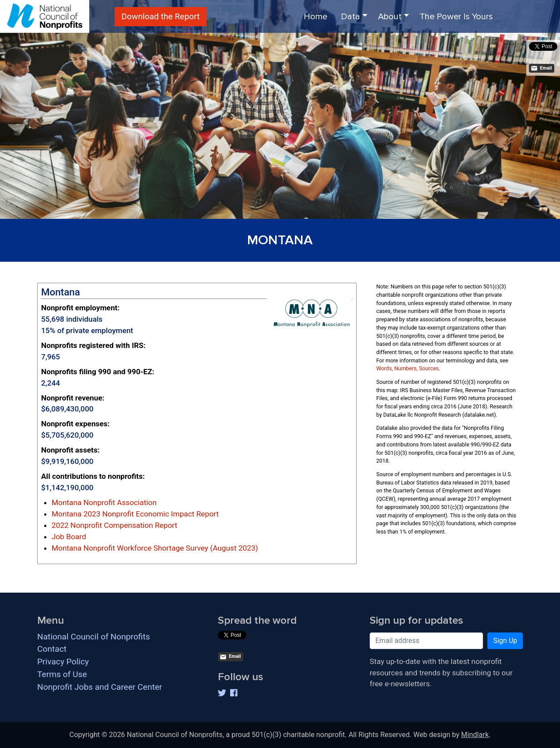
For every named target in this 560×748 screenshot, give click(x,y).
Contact (52, 649)
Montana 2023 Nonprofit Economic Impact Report (135, 514)
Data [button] (350, 17)
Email (541, 68)
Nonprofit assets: (70, 450)
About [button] (390, 17)
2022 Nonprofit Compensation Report (114, 525)
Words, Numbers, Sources (408, 368)
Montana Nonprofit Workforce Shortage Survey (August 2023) (155, 548)
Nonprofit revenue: (73, 398)
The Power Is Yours (456, 17)
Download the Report (161, 16)
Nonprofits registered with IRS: (93, 345)
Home (315, 17)
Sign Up (505, 641)
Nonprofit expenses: (75, 424)
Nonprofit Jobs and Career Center (100, 687)
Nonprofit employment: (80, 308)
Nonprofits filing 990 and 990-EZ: (98, 372)
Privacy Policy (63, 662)
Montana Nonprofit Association (104, 502)
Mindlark (475, 735)
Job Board (69, 537)
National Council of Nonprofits (94, 637)
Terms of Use (62, 674)
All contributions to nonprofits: (93, 476)
